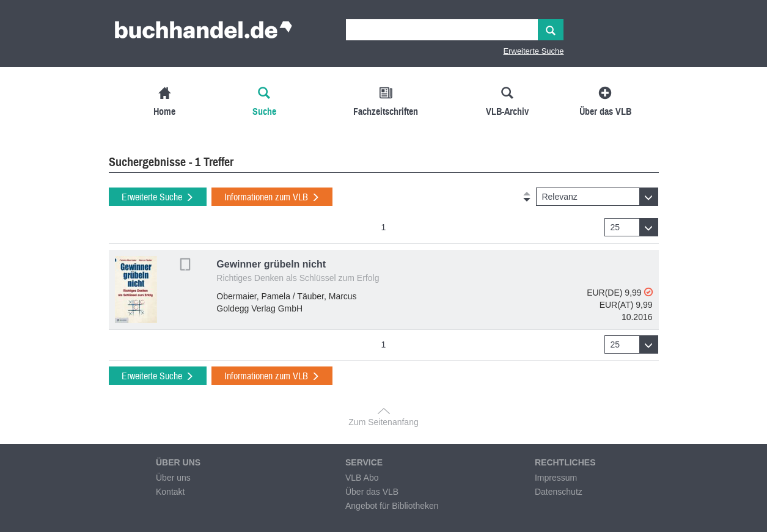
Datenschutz (559, 492)
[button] (597, 197)
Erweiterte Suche (534, 51)
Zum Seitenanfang (383, 422)
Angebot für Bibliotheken (392, 506)
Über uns (173, 478)
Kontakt (170, 492)
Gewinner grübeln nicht (271, 264)
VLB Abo (362, 478)
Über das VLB (372, 492)
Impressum (556, 478)
